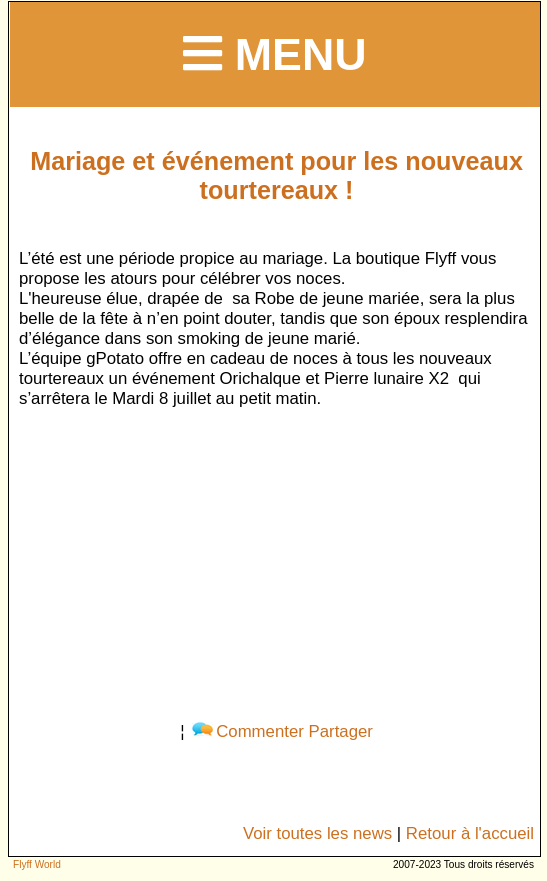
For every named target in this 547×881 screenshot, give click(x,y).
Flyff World (37, 864)
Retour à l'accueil (470, 833)
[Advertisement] (276, 561)
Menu (274, 54)
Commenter (248, 731)
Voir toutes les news (317, 833)
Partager (341, 731)
